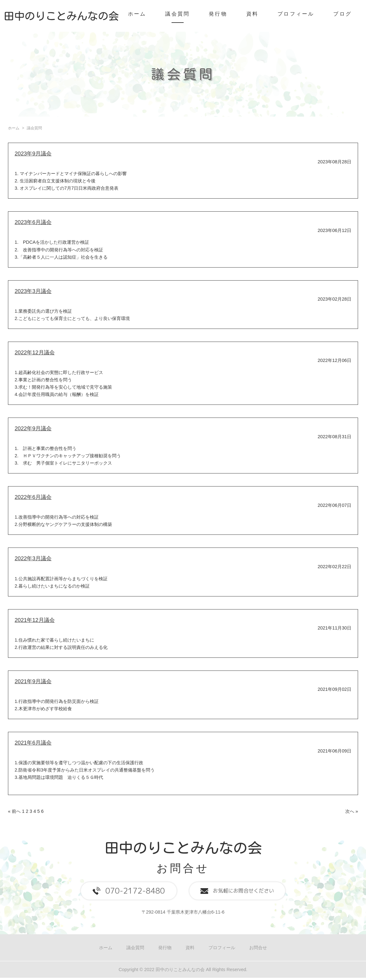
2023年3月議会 (33, 291)
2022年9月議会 (33, 428)
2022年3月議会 (33, 558)
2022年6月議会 (33, 497)
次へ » (352, 811)
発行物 (218, 14)
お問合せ (258, 948)
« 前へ (14, 811)
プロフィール (296, 14)
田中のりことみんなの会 (183, 848)
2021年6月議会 (33, 743)
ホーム (137, 14)
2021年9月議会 (33, 681)
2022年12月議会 (35, 352)
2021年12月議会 (35, 620)
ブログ (342, 14)
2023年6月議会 (33, 222)
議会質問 (177, 14)
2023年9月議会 (33, 153)
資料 (252, 14)
